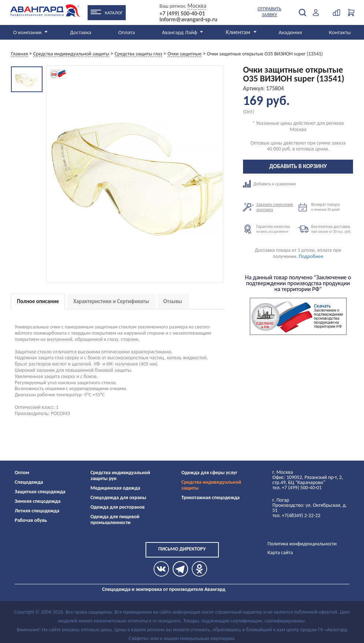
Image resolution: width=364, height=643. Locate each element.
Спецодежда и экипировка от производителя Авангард (163, 589)
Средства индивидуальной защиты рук (120, 475)
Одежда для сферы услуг (209, 473)
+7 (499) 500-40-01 (182, 14)
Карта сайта (280, 553)
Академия (290, 32)
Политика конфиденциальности (302, 544)
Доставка (81, 32)
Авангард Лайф (180, 32)
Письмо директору (182, 549)
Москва (197, 6)
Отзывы (173, 301)
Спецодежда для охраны (118, 497)
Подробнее (311, 256)
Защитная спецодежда (40, 492)
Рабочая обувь (31, 520)
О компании (27, 32)
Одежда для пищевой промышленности (115, 520)
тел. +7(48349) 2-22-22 (296, 515)
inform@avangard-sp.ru (188, 19)
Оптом (22, 473)
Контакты (340, 32)
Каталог (114, 13)
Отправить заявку (270, 12)
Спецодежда (29, 482)
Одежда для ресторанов (118, 507)
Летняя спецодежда (37, 511)
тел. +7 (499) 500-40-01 (297, 488)
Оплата (127, 32)
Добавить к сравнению (271, 184)
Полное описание (38, 301)
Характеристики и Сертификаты (111, 301)
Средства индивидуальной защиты (211, 485)
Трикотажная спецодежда (211, 497)
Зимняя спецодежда (38, 501)
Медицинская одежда (115, 488)
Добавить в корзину (298, 166)
